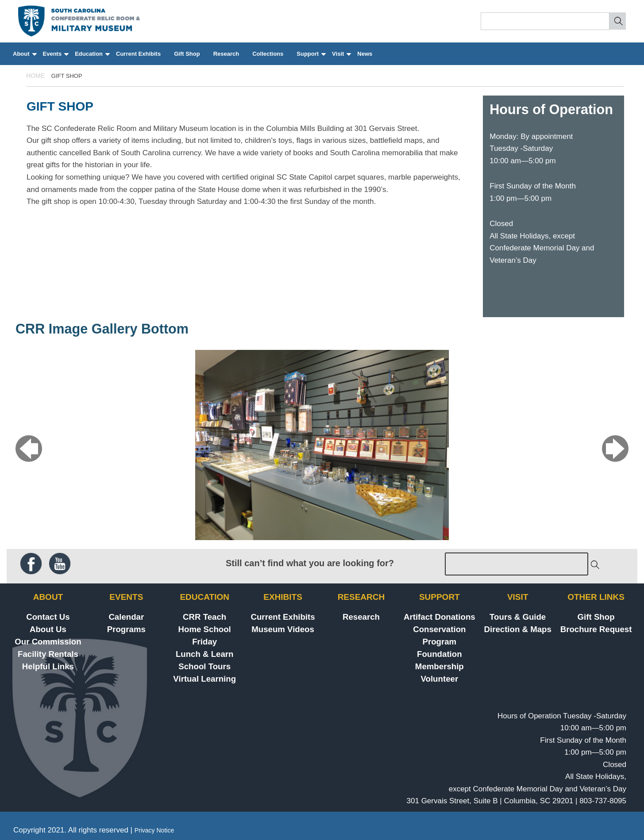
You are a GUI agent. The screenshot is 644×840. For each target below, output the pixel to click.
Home (35, 76)
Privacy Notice (154, 830)
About (24, 58)
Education (92, 58)
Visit (341, 58)
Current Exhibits (138, 54)
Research (226, 54)
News (365, 54)
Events (56, 58)
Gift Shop (187, 54)
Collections (268, 54)
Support (311, 58)
